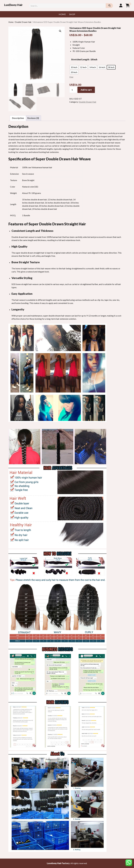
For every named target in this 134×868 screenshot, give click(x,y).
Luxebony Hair (54, 863)
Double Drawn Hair (23, 22)
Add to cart (86, 90)
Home (62, 14)
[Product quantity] (73, 90)
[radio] (74, 67)
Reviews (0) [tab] (33, 118)
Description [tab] (18, 118)
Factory (66, 863)
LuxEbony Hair (13, 5)
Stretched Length (80, 59)
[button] (60, 31)
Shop (72, 14)
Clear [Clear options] (71, 77)
